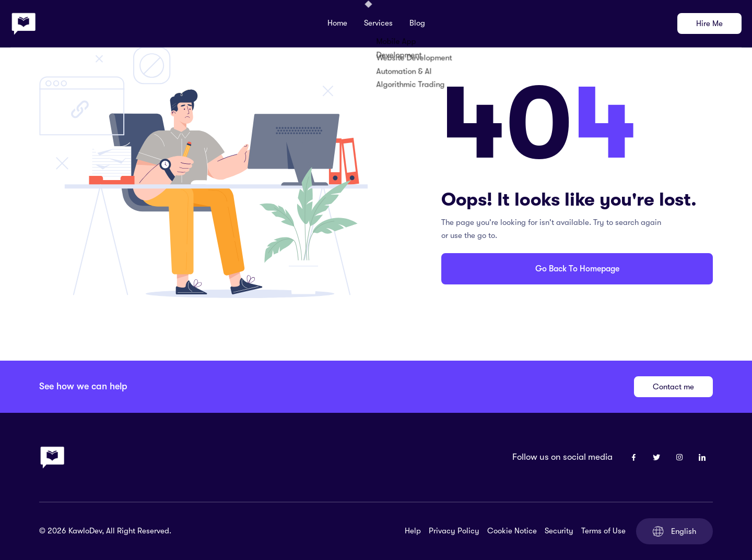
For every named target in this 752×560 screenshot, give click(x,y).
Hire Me (709, 23)
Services (378, 23)
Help (413, 531)
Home (337, 23)
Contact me (673, 387)
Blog (417, 23)
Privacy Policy (454, 531)
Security (559, 531)
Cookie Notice (512, 531)
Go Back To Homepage (577, 269)
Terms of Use (603, 531)
